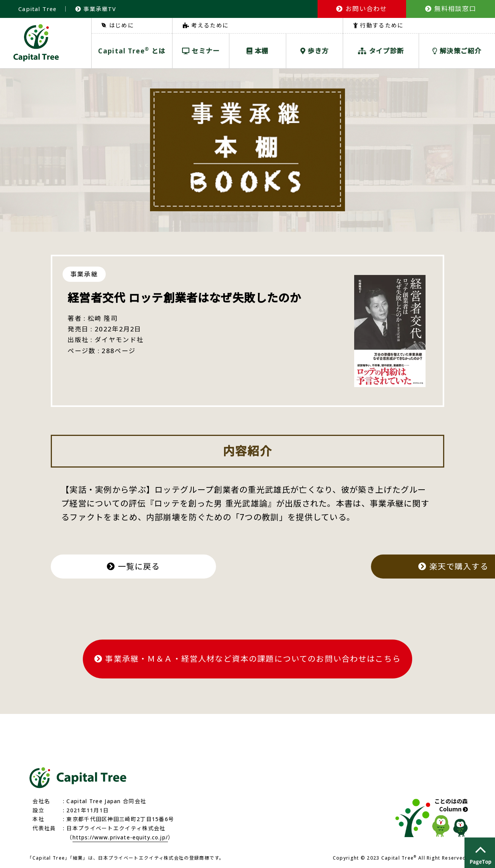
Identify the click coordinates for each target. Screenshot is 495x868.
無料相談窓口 (451, 9)
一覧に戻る (139, 566)
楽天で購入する (355, 566)
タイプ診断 (381, 51)
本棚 (258, 51)
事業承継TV (97, 9)
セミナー (201, 51)
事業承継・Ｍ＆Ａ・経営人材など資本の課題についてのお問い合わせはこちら (247, 657)
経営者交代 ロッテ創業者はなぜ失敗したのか (193, 297)
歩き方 (315, 51)
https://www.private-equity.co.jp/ (121, 835)
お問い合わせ (362, 9)
